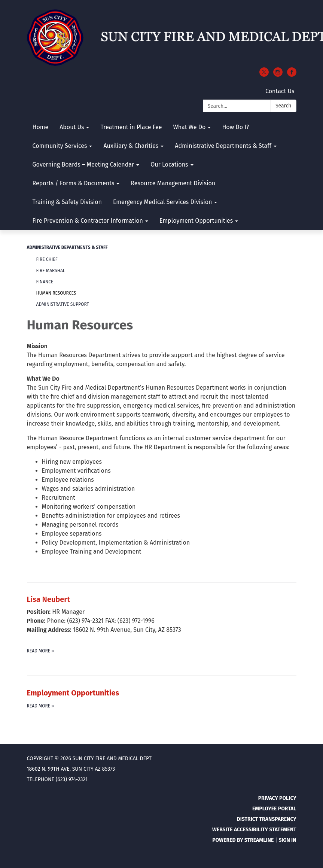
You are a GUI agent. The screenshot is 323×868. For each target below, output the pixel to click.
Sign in (287, 840)
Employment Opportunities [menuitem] (196, 221)
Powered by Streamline (243, 840)
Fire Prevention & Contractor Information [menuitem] (88, 221)
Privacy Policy (277, 798)
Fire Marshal (51, 271)
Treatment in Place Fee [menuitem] (131, 127)
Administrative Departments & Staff (67, 247)
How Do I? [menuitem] (235, 127)
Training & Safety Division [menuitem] (67, 202)
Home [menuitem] (41, 127)
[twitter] (264, 75)
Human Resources (56, 293)
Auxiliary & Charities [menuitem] (131, 146)
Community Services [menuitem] (60, 146)
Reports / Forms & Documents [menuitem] (74, 183)
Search (284, 106)
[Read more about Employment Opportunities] (162, 698)
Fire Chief (47, 259)
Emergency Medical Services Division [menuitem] (163, 202)
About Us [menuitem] (72, 127)
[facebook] (292, 75)
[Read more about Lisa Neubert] (162, 624)
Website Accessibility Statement (254, 830)
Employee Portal (274, 809)
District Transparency (267, 819)
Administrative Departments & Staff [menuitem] (223, 146)
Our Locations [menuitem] (169, 165)
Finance (45, 282)
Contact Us (280, 91)
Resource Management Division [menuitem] (173, 183)
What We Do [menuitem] (189, 127)
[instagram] (278, 75)
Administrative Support (63, 304)
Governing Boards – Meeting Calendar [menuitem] (83, 165)
